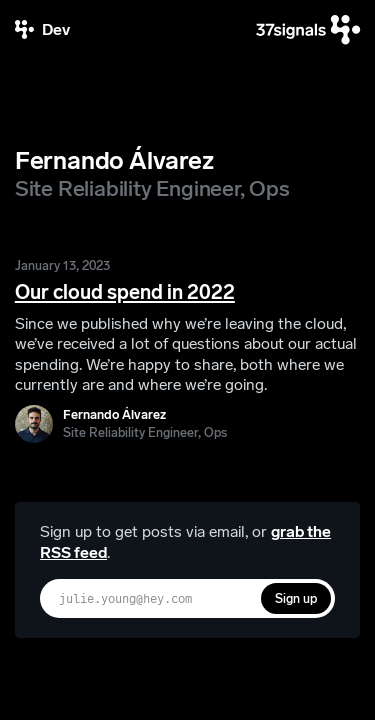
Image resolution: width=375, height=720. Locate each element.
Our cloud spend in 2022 (125, 292)
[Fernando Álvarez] (121, 424)
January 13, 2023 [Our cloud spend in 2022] (62, 265)
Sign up (296, 598)
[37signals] (308, 29)
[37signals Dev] (42, 29)
